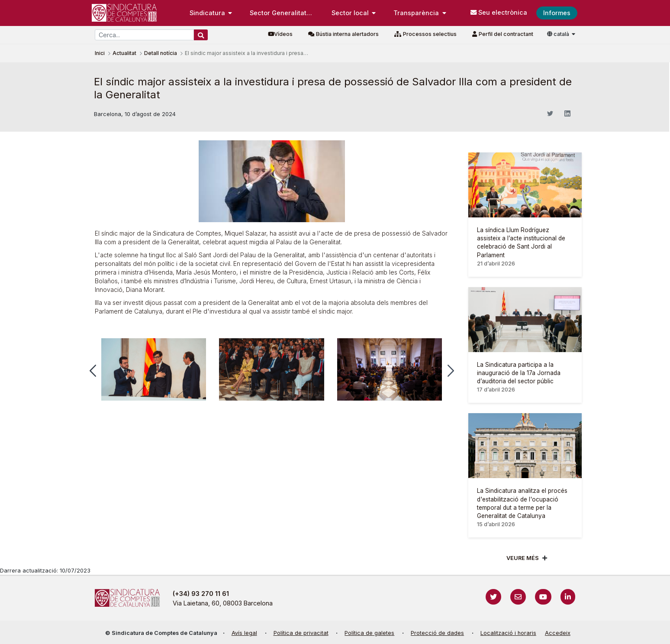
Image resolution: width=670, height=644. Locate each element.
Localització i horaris (508, 633)
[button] (93, 371)
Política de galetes (369, 633)
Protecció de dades (437, 633)
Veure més (523, 558)
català (559, 34)
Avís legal (244, 633)
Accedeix (558, 633)
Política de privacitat (301, 633)
